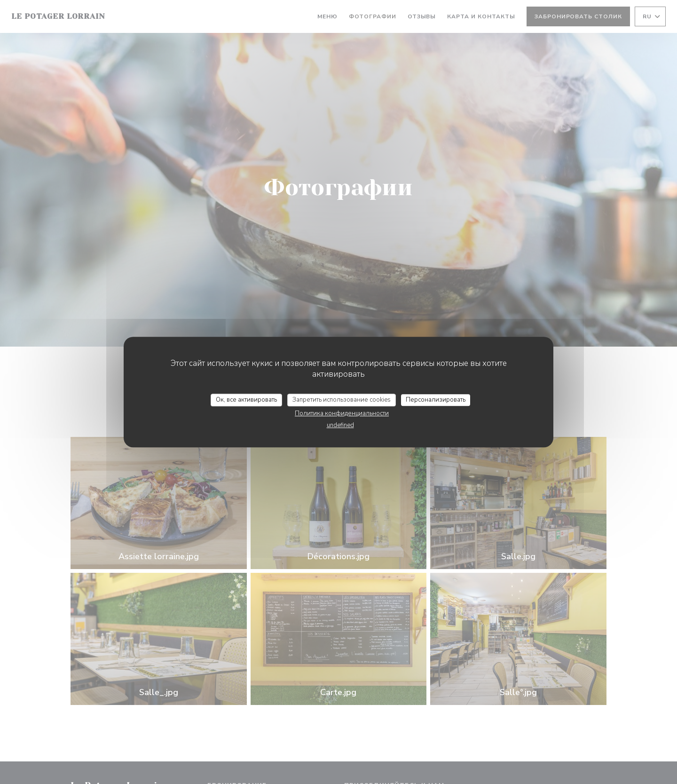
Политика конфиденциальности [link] (342, 413)
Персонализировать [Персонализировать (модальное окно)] (436, 400)
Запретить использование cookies (342, 400)
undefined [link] (340, 425)
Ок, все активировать (246, 400)
